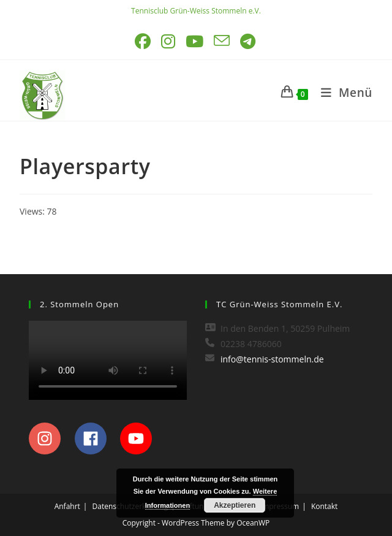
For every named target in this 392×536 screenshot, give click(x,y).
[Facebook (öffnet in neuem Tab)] (144, 41)
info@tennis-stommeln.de (272, 359)
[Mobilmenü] (342, 93)
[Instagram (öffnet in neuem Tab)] (169, 41)
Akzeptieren (235, 505)
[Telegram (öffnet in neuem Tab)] (249, 41)
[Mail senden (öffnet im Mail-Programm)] (223, 41)
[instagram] (51, 438)
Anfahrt (67, 506)
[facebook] (96, 438)
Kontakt (324, 506)
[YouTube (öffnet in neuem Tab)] (195, 41)
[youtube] (139, 438)
